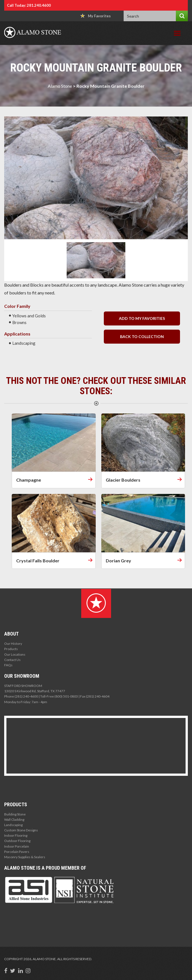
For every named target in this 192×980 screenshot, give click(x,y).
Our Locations (15, 654)
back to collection (142, 336)
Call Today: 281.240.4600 (29, 5)
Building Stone (15, 814)
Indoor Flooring (16, 835)
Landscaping (13, 825)
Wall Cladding (14, 820)
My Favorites (95, 16)
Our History (13, 644)
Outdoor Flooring (17, 841)
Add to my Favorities (142, 318)
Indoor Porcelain (17, 846)
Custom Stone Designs (21, 830)
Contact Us (12, 660)
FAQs (8, 665)
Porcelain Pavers (17, 852)
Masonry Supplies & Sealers (25, 857)
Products (11, 649)
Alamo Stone (60, 86)
